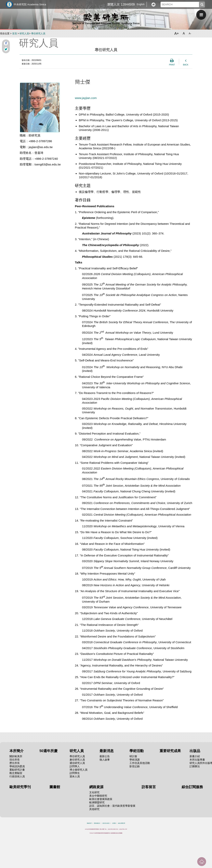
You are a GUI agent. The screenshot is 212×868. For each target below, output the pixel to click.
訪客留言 (149, 787)
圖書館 (55, 787)
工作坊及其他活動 (140, 763)
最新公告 (105, 756)
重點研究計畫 (17, 770)
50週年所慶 (48, 751)
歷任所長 (15, 763)
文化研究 (94, 792)
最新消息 (107, 751)
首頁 (15, 34)
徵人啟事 (105, 760)
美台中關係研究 (98, 796)
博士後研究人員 (79, 770)
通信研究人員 (77, 763)
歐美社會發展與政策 (101, 799)
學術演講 (135, 760)
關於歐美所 (16, 756)
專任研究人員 (38, 34)
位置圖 (114, 823)
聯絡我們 (89, 823)
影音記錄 (135, 766)
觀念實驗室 (16, 773)
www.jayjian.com (86, 98)
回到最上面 (202, 862)
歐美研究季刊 (20, 787)
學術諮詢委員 (17, 766)
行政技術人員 (17, 776)
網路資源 (96, 787)
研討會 (133, 756)
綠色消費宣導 (122, 823)
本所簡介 (17, 751)
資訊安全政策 (106, 823)
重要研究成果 (170, 751)
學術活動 (137, 751)
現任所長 (15, 760)
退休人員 (75, 776)
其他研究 (94, 809)
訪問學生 (75, 773)
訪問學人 (75, 766)
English (141, 4)
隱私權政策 (97, 823)
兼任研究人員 (77, 760)
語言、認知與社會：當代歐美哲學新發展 (112, 806)
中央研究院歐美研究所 (106, 19)
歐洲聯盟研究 (97, 802)
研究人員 (24, 34)
